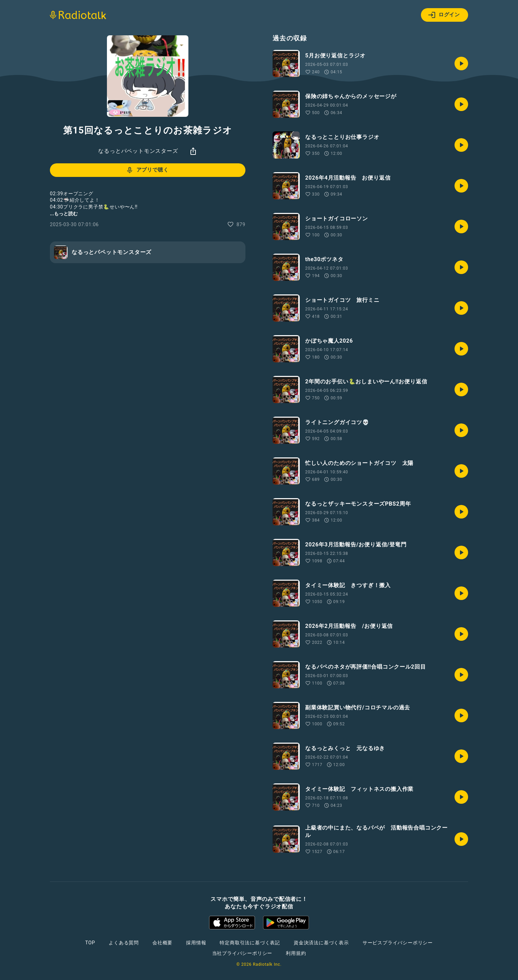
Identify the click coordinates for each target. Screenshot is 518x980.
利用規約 (296, 953)
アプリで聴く (147, 170)
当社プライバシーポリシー (242, 953)
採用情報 (196, 943)
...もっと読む (64, 214)
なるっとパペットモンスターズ (138, 151)
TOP (90, 943)
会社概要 (162, 943)
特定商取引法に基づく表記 (250, 943)
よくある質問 (124, 943)
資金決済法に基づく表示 (321, 943)
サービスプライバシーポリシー (398, 943)
